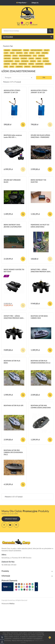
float (45, 58)
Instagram (16, 525)
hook (32, 53)
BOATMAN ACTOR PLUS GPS (14, 406)
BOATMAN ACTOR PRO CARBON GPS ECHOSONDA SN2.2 (13, 452)
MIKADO (7, 50)
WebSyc (12, 604)
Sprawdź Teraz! (11, 519)
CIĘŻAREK (19, 67)
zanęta (33, 61)
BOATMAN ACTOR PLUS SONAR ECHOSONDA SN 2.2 (41, 362)
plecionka (23, 64)
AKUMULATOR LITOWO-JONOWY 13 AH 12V (12, 92)
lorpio (14, 64)
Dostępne (19, 78)
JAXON (31, 58)
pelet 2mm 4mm (38, 67)
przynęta (25, 61)
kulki (17, 61)
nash (12, 53)
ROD (6, 67)
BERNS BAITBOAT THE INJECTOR (38, 181)
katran (46, 61)
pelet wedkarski (25, 56)
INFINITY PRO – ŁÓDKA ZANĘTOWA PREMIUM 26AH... (14, 317)
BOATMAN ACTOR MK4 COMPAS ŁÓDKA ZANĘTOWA (41, 407)
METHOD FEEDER (36, 50)
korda (31, 64)
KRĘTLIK (27, 67)
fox (35, 56)
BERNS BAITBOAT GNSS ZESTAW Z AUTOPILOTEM (13, 226)
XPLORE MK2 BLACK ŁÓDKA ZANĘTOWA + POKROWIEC (40, 136)
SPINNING (7, 56)
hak (39, 61)
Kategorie (8, 37)
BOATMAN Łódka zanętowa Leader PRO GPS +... (13, 136)
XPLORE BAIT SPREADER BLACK (12, 181)
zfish (12, 67)
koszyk (7, 64)
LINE (26, 53)
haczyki (24, 58)
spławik (45, 53)
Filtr (44, 78)
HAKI (38, 53)
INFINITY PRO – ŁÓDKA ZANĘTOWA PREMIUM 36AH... (41, 271)
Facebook (4, 525)
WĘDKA (38, 58)
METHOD (7, 58)
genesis (41, 56)
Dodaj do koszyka (23, 125)
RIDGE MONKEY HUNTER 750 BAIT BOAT (14, 271)
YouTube (10, 525)
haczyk (48, 64)
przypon (16, 58)
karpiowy (39, 64)
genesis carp (17, 50)
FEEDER (26, 50)
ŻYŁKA (15, 56)
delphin (19, 53)
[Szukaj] (27, 31)
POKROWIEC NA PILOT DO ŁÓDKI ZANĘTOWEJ (40, 226)
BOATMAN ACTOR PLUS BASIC (12, 362)
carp (6, 53)
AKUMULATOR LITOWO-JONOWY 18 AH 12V (39, 92)
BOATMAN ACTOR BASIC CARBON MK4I (39, 317)
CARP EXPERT (9, 61)
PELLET (47, 50)
